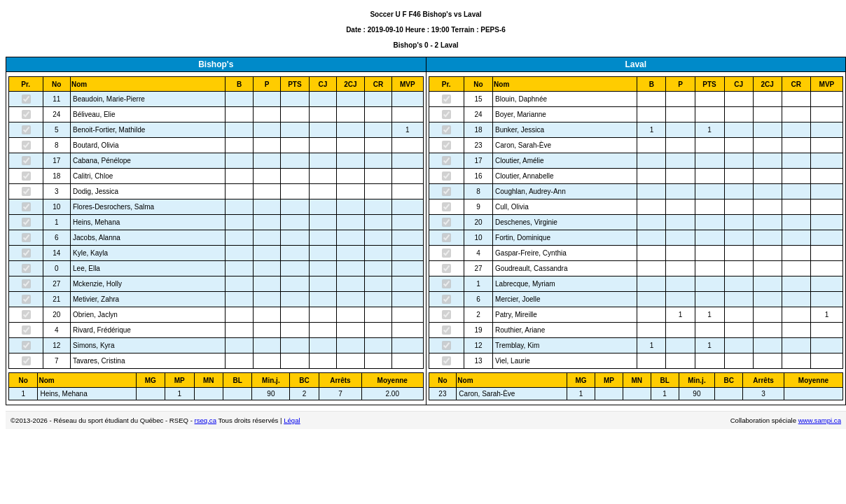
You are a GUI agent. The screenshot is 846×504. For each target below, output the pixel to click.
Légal (292, 420)
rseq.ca (206, 420)
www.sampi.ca (820, 420)
